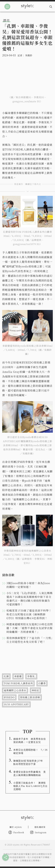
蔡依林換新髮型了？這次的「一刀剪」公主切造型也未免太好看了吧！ (29, 640)
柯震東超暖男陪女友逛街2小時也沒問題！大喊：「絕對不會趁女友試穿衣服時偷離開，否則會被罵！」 (30, 628)
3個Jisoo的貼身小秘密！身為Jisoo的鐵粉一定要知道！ (28, 585)
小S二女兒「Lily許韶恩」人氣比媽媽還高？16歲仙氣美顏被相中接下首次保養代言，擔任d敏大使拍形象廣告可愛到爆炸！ (29, 599)
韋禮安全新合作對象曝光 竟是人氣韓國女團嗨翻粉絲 (30, 773)
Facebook (16, 832)
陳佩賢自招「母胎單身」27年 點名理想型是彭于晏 (29, 762)
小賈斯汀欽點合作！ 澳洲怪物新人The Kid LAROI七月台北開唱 (30, 786)
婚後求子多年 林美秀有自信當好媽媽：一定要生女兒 (30, 740)
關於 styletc (16, 827)
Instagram (38, 832)
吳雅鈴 (29, 55)
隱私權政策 (40, 827)
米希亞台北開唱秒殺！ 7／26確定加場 (31, 751)
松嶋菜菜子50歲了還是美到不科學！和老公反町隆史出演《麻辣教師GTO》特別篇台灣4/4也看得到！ (29, 614)
